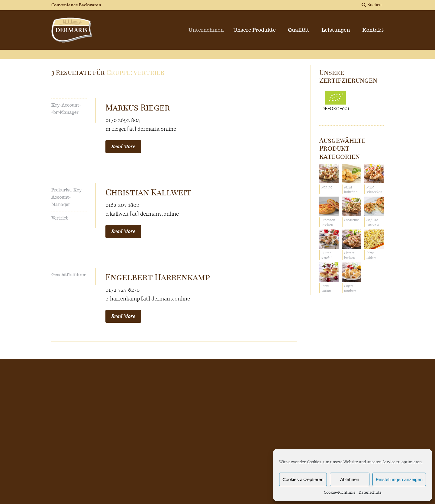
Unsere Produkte (257, 30)
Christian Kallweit (148, 192)
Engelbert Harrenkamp (158, 277)
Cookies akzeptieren (303, 479)
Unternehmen (210, 30)
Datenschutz (370, 493)
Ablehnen (350, 479)
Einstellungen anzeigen (399, 479)
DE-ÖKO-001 (335, 101)
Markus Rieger (138, 107)
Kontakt (373, 30)
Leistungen (336, 30)
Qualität (299, 30)
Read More (123, 146)
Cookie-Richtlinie (340, 493)
